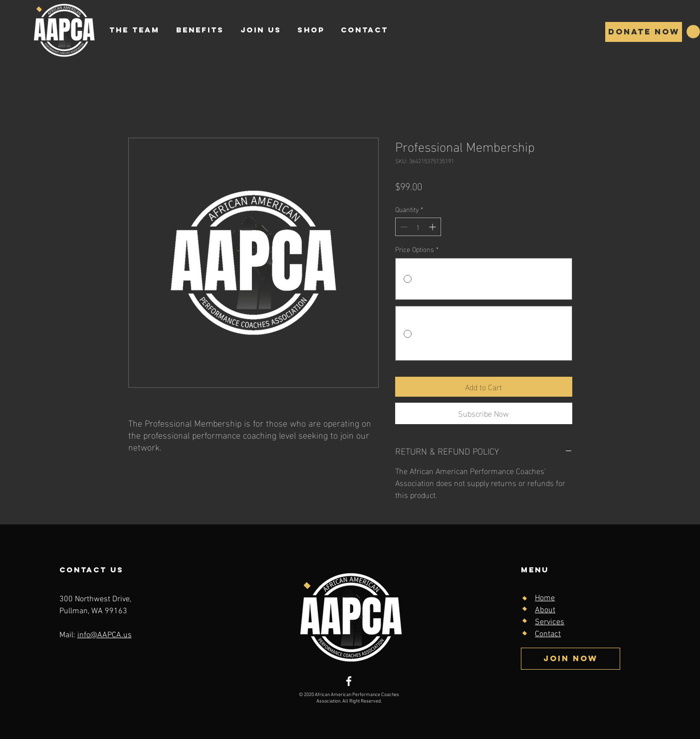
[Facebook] (349, 681)
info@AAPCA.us (105, 635)
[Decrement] (403, 227)
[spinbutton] (418, 227)
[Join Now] (571, 659)
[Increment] (433, 227)
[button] (693, 32)
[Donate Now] (644, 32)
